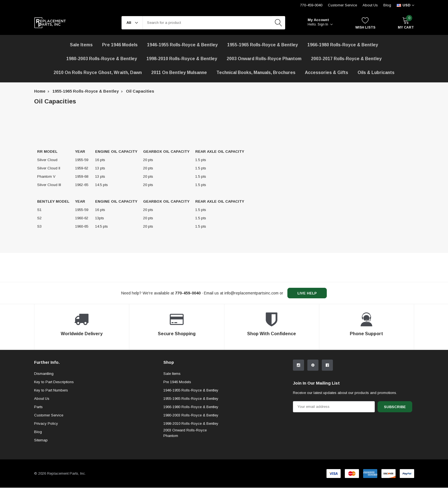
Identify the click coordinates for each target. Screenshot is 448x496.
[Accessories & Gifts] (326, 73)
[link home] (50, 23)
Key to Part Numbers (51, 390)
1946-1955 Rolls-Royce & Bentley (182, 45)
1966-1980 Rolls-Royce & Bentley (343, 45)
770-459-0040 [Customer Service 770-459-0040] (311, 5)
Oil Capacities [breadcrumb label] (140, 91)
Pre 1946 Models (120, 45)
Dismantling (44, 374)
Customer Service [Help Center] (342, 5)
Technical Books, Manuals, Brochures (256, 73)
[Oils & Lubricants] (376, 73)
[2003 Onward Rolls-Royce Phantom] (264, 59)
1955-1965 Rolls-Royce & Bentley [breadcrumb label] (86, 91)
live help (307, 293)
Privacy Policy (46, 423)
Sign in (325, 24)
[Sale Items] (81, 45)
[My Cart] (406, 23)
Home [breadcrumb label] (40, 91)
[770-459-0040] (188, 293)
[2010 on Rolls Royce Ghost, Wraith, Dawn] (98, 73)
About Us (370, 5)
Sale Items (172, 374)
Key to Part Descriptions (54, 382)
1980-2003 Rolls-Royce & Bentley (102, 59)
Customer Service (49, 415)
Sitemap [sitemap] (41, 440)
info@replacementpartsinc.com (251, 293)
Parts (38, 407)
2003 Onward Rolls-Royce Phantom (185, 433)
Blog (387, 5)
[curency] (405, 5)
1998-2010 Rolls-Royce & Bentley (182, 59)
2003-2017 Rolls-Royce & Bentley (346, 59)
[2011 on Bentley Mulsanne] (179, 73)
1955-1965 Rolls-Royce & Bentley (263, 45)
